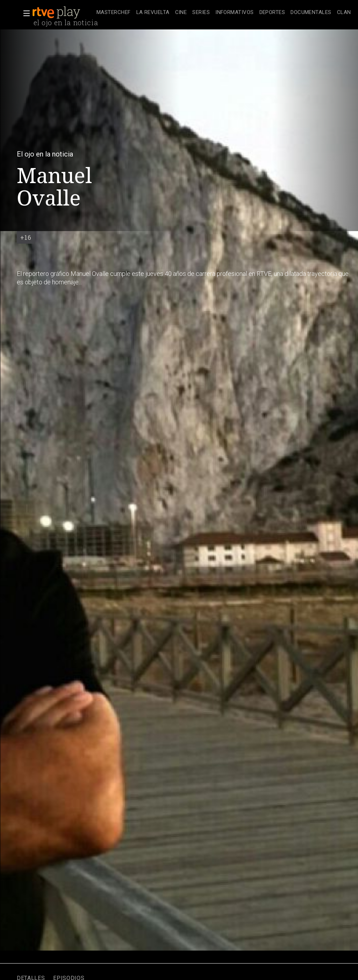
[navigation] (224, 13)
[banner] (63, 13)
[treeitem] (114, 13)
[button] (24, 13)
